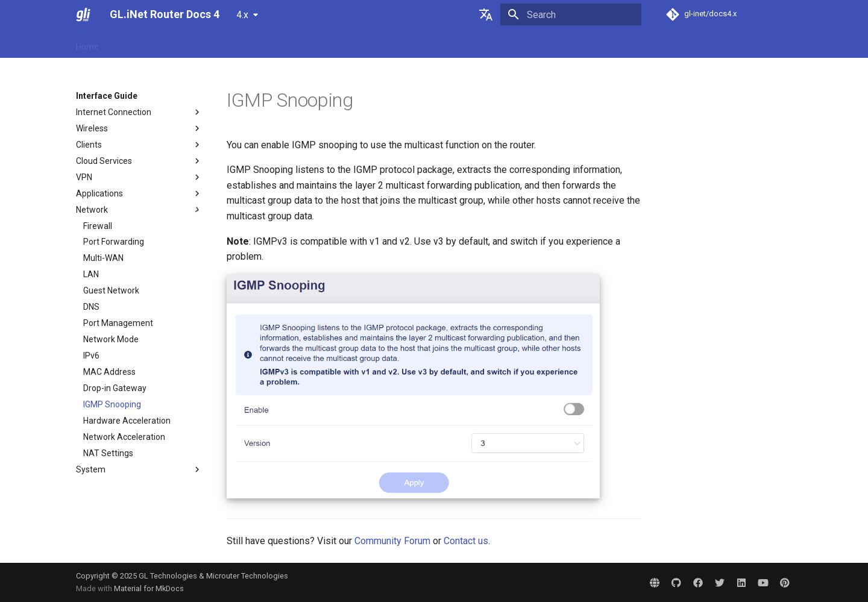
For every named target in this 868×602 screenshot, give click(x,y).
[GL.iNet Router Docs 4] (83, 14)
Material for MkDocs (149, 588)
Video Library (344, 44)
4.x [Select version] (242, 15)
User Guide (134, 44)
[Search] (571, 14)
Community (406, 44)
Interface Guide (276, 44)
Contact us (466, 541)
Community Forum (392, 541)
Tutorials (215, 44)
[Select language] (486, 14)
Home (87, 44)
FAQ (177, 44)
